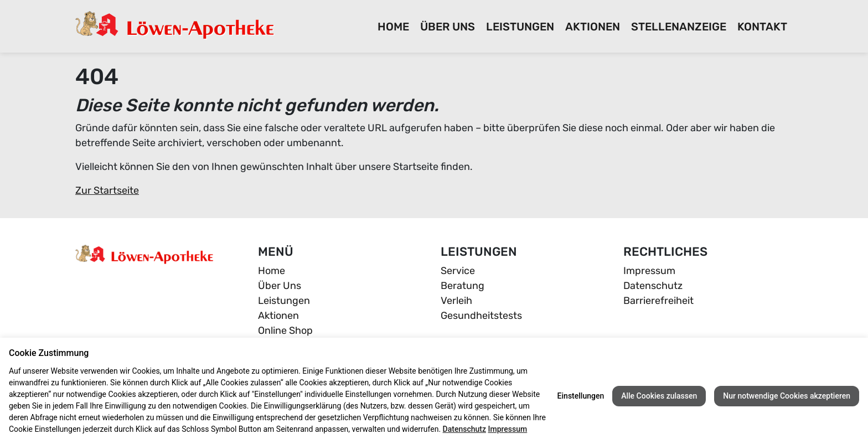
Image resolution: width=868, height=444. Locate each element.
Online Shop (285, 331)
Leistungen (520, 27)
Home (393, 27)
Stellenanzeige (679, 27)
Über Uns (448, 27)
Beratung (463, 286)
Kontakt (762, 27)
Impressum (649, 271)
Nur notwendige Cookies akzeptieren (787, 396)
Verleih (456, 301)
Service (458, 271)
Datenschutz (653, 286)
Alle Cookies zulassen (659, 396)
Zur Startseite (107, 190)
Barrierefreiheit (658, 301)
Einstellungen (581, 396)
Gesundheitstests (481, 316)
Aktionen (593, 27)
